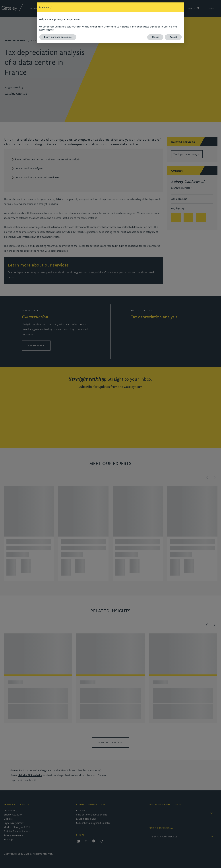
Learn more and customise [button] (58, 37)
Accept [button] (173, 37)
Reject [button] (155, 37)
